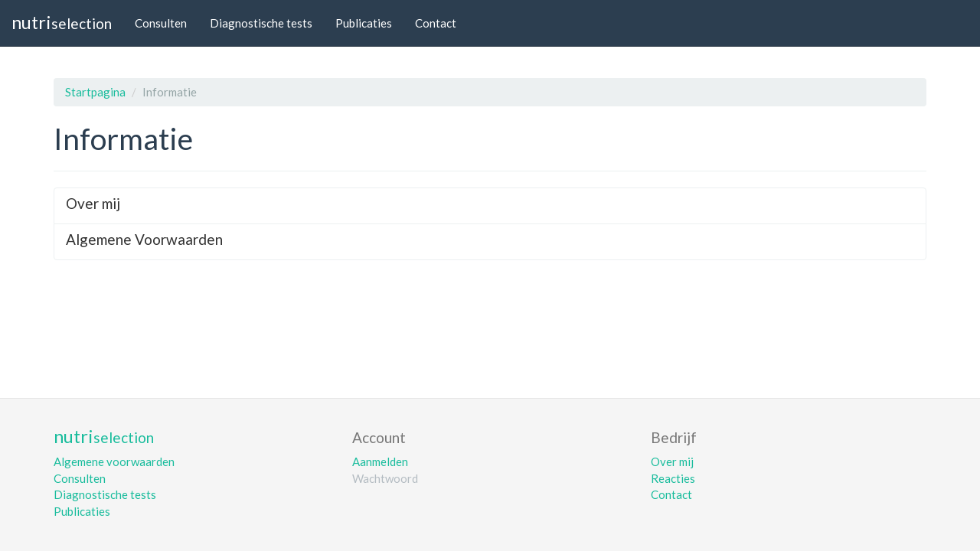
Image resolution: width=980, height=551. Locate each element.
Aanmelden (380, 461)
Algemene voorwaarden (114, 461)
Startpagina (95, 92)
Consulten (161, 23)
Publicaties (364, 23)
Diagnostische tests (261, 23)
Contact (436, 23)
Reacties (673, 478)
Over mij (672, 461)
